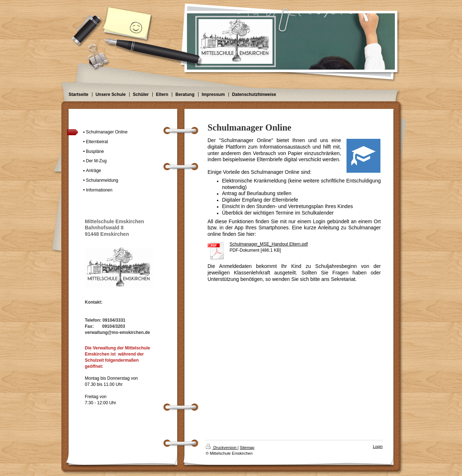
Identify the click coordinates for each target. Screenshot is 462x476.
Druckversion (222, 448)
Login (378, 446)
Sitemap (247, 448)
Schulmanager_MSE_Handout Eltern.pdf (269, 244)
